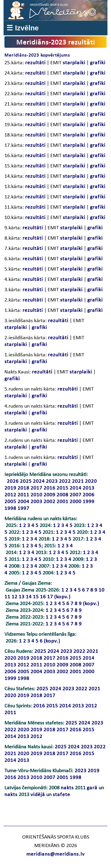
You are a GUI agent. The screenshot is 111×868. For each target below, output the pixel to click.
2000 (75, 502)
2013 (89, 488)
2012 (10, 495)
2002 (49, 502)
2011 (23, 495)
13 (22, 597)
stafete (61, 795)
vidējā (38, 795)
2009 (49, 495)
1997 (23, 509)
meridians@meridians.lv (55, 854)
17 (50, 597)
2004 (23, 502)
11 (7, 597)
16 (43, 597)
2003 (36, 502)
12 (15, 597)
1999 (89, 502)
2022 (65, 481)
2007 (75, 495)
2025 (26, 481)
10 (102, 590)
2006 (89, 495)
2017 (36, 488)
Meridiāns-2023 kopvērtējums (37, 55)
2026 (13, 481)
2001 (62, 502)
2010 (36, 495)
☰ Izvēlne (23, 28)
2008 (62, 495)
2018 (23, 488)
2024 (39, 481)
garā (92, 788)
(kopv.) (62, 597)
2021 (78, 481)
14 (29, 597)
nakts (67, 788)
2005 (10, 502)
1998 (10, 509)
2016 (49, 488)
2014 (75, 488)
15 (36, 597)
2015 (62, 488)
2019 (10, 488)
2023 (52, 481)
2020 (91, 481)
